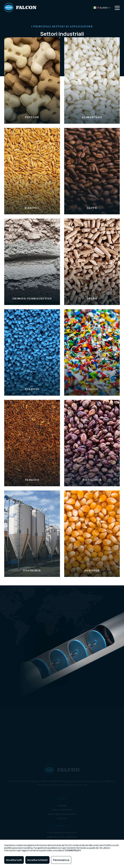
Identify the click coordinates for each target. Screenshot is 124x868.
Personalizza (61, 860)
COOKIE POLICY (73, 851)
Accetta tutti (14, 860)
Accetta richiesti (37, 860)
